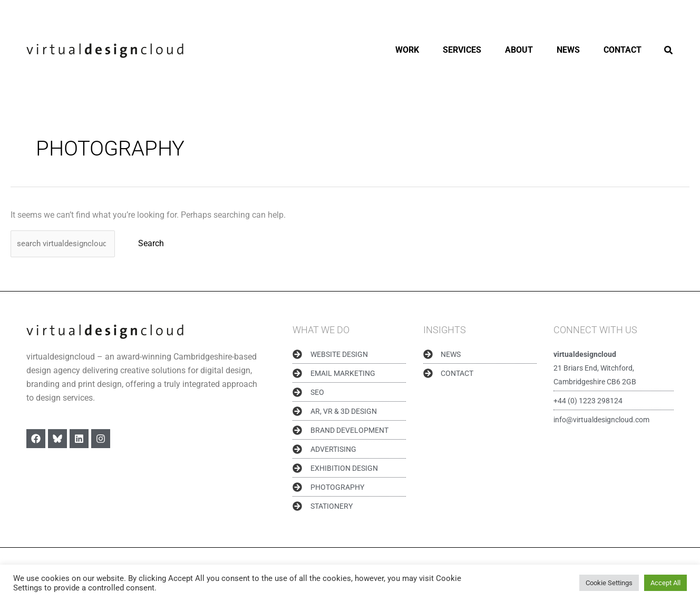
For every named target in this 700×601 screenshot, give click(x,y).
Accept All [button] (665, 583)
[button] (669, 51)
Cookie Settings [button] (609, 583)
